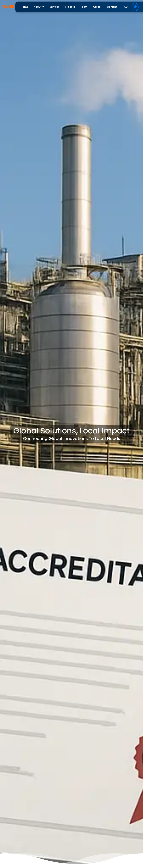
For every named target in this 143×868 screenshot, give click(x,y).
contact (112, 7)
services (54, 7)
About (38, 7)
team (84, 7)
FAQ (125, 7)
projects (70, 7)
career (97, 7)
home (25, 7)
